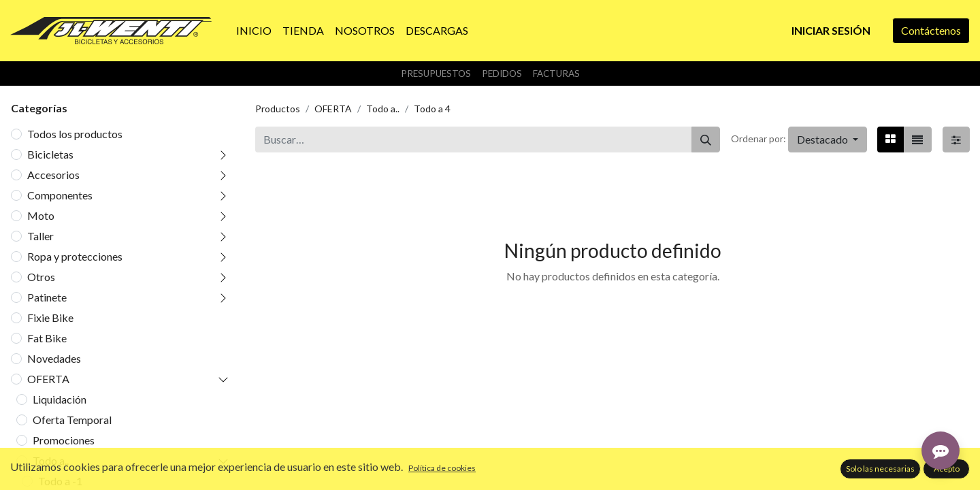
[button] (828, 140)
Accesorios (53, 175)
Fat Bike (47, 338)
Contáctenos (931, 30)
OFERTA (48, 379)
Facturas (556, 73)
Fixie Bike (50, 317)
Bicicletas (50, 154)
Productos (278, 109)
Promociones (64, 440)
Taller (40, 236)
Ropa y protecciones (75, 256)
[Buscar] (706, 140)
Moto (41, 215)
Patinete (47, 297)
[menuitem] (254, 31)
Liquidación (60, 399)
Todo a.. (51, 460)
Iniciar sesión (831, 30)
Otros (41, 277)
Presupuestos (436, 73)
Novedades (54, 358)
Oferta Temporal (72, 420)
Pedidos (502, 73)
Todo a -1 (60, 481)
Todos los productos (75, 134)
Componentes (60, 195)
